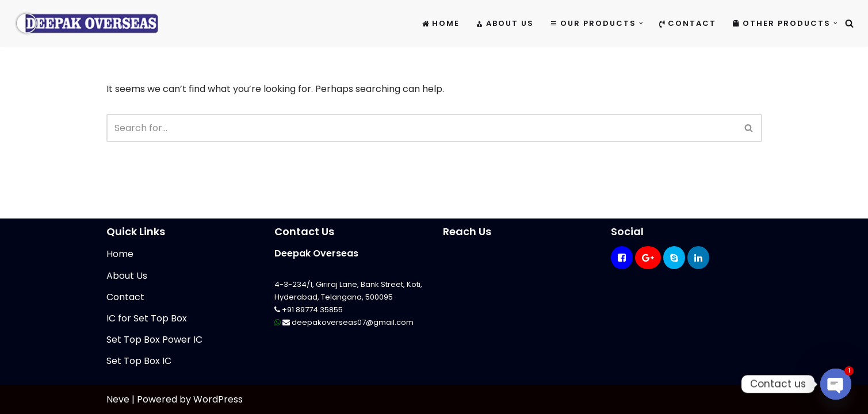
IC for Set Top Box (147, 318)
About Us (505, 23)
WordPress (218, 399)
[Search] (849, 23)
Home (441, 23)
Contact (688, 23)
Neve (118, 399)
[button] (641, 23)
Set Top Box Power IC (154, 340)
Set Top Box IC (139, 361)
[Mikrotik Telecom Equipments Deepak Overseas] (86, 23)
